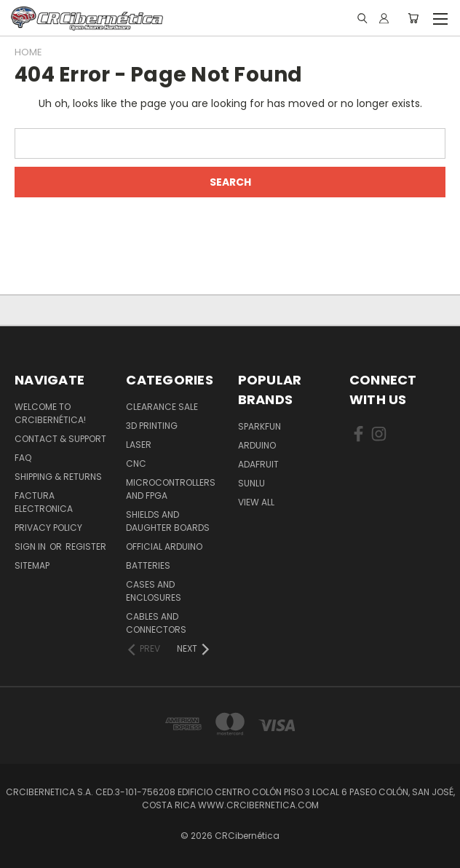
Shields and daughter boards (168, 521)
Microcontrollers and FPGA (171, 489)
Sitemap (32, 565)
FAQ (23, 458)
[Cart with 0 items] (413, 18)
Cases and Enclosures (154, 591)
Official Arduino (164, 547)
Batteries (148, 565)
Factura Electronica (44, 502)
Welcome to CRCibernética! (50, 413)
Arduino (257, 445)
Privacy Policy (48, 528)
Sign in (31, 547)
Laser (139, 445)
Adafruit (258, 464)
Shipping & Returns (58, 477)
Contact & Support (60, 439)
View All (256, 502)
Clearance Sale (162, 407)
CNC (136, 463)
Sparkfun (259, 426)
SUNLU (251, 483)
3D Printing (152, 426)
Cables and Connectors (156, 623)
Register (86, 547)
